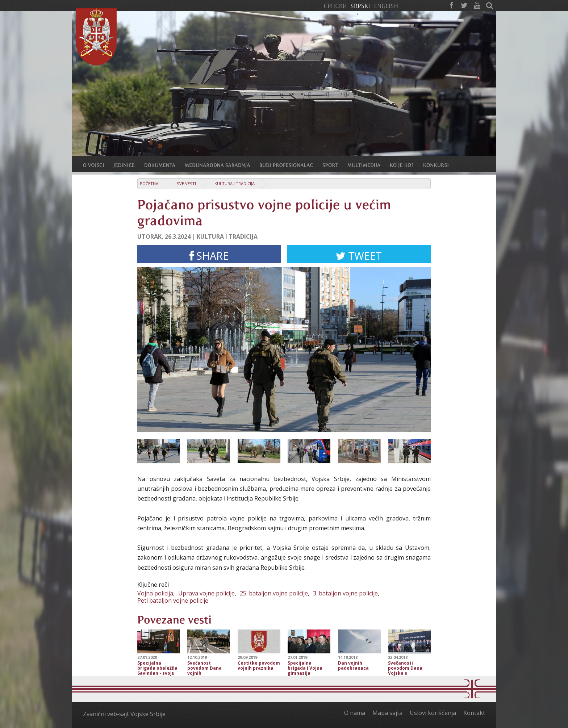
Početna (149, 183)
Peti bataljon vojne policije (173, 601)
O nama (355, 713)
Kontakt (474, 713)
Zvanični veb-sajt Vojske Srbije (124, 714)
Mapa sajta (387, 713)
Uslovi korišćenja (433, 713)
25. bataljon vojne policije (274, 593)
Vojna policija (155, 593)
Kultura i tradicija (235, 183)
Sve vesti (186, 183)
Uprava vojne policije (206, 593)
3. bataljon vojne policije (345, 593)
